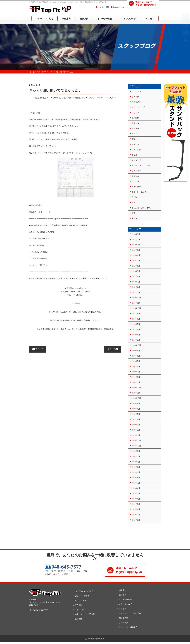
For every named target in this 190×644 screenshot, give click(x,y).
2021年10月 (136, 308)
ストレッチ (136, 150)
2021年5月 (136, 335)
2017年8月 (136, 478)
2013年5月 (136, 520)
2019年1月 (136, 435)
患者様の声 (136, 102)
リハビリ (135, 181)
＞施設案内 (122, 595)
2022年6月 (136, 266)
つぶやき (135, 113)
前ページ (38, 349)
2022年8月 (136, 255)
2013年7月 (136, 515)
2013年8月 (136, 509)
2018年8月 (136, 451)
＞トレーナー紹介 (124, 600)
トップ (32, 72)
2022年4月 (136, 276)
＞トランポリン (79, 600)
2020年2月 (136, 377)
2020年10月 (136, 345)
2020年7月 (136, 361)
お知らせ (135, 128)
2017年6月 (136, 488)
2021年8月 (136, 319)
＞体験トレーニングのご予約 (129, 613)
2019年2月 (136, 430)
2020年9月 (136, 351)
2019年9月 (136, 404)
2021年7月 (136, 324)
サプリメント (137, 91)
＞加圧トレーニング (81, 596)
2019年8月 (136, 409)
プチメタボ (136, 171)
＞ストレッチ (79, 610)
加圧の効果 (136, 187)
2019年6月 (136, 419)
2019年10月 (136, 398)
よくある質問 (103, 9)
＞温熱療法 (78, 619)
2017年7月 (136, 483)
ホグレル (135, 176)
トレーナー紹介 (105, 20)
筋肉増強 (135, 97)
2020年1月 (136, 382)
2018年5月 (136, 456)
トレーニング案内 (44, 20)
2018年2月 (136, 467)
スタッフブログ (129, 20)
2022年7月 (136, 261)
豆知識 (134, 197)
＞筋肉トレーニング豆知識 (84, 614)
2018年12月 (136, 441)
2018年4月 (136, 462)
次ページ (113, 349)
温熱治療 (135, 118)
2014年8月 (136, 499)
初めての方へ (118, 9)
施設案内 (84, 20)
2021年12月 (136, 298)
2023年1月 (136, 239)
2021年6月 (136, 329)
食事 (134, 203)
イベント (135, 134)
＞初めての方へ (123, 618)
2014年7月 (136, 504)
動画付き (135, 123)
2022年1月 (136, 292)
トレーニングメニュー (141, 165)
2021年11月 (136, 303)
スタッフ (135, 144)
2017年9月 (136, 472)
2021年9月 (136, 314)
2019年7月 (136, 414)
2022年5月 (136, 271)
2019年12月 (136, 388)
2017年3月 (136, 494)
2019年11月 (136, 393)
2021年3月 (136, 340)
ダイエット (136, 155)
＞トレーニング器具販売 (127, 627)
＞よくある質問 (123, 623)
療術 (134, 213)
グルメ (134, 139)
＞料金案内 (122, 590)
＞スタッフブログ (124, 604)
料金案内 (66, 20)
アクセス (150, 20)
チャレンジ (136, 160)
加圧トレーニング (139, 192)
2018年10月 (136, 446)
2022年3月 (136, 282)
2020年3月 (136, 372)
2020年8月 (136, 356)
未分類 (134, 218)
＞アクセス (122, 609)
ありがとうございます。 (142, 208)
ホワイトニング (138, 107)
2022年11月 (136, 245)
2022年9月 (136, 250)
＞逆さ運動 (78, 605)
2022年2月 (136, 287)
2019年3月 (136, 425)
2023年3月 (136, 234)
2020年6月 (136, 366)
